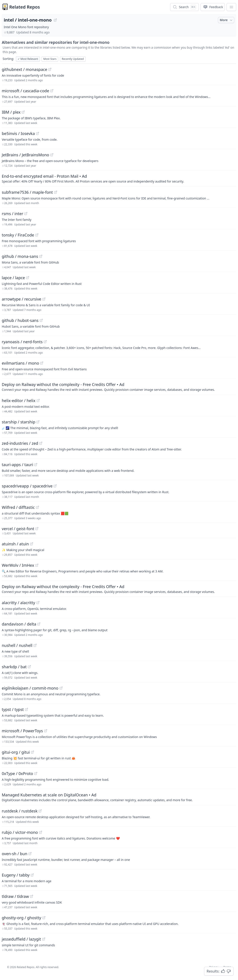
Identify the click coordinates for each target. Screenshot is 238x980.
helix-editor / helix (19, 400)
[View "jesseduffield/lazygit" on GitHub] (44, 939)
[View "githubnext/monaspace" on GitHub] (50, 69)
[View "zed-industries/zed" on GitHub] (41, 443)
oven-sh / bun (15, 854)
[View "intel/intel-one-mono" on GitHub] (55, 20)
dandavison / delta (19, 624)
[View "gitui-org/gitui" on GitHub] (32, 752)
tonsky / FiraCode (18, 235)
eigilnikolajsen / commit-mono (30, 688)
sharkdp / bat (14, 667)
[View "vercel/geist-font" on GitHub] (37, 529)
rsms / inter (12, 214)
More (227, 20)
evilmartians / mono (20, 363)
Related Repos (25, 7)
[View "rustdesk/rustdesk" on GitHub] (40, 811)
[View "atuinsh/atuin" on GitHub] (32, 544)
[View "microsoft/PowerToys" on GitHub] (46, 731)
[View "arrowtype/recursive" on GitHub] (44, 299)
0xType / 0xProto (17, 773)
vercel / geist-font (18, 529)
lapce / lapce (13, 278)
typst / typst (13, 709)
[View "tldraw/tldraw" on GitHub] (32, 896)
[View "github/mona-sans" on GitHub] (41, 256)
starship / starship (19, 422)
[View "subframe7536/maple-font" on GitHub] (56, 192)
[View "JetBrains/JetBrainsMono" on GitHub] (52, 155)
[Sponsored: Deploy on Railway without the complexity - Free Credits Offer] (119, 387)
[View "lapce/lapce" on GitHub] (28, 278)
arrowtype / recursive (21, 299)
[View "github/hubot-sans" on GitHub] (41, 320)
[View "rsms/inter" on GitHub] (26, 214)
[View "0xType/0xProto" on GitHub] (36, 773)
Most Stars (50, 59)
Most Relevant (28, 59)
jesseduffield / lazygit (21, 939)
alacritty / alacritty (19, 603)
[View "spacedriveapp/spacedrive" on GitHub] (55, 486)
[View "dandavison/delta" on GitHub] (39, 624)
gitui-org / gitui (16, 752)
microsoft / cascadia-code (25, 91)
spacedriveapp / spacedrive (27, 486)
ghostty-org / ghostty (21, 918)
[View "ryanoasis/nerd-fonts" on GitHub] (45, 342)
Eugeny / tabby (16, 875)
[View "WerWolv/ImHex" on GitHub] (37, 565)
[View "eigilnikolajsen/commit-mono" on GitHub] (61, 688)
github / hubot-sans (20, 320)
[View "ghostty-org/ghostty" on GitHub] (44, 918)
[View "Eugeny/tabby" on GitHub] (32, 875)
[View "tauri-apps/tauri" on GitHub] (36, 465)
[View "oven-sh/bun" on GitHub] (30, 854)
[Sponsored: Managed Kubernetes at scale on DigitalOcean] (119, 797)
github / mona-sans (20, 256)
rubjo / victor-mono (20, 832)
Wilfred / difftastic (18, 507)
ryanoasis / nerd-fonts (22, 342)
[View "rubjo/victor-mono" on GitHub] (41, 832)
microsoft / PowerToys (22, 731)
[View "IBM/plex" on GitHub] (23, 112)
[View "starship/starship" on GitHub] (38, 422)
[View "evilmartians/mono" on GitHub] (42, 363)
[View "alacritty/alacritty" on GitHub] (38, 603)
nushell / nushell (17, 645)
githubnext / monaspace (24, 69)
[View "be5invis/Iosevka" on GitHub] (37, 133)
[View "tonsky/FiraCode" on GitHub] (37, 235)
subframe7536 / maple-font (27, 192)
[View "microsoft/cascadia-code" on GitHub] (52, 91)
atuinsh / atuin (15, 544)
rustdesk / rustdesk (20, 811)
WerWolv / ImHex (18, 565)
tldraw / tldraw (15, 896)
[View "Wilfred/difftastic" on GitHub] (37, 507)
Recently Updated (73, 59)
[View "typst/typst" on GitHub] (26, 709)
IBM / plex (11, 112)
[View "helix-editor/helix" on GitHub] (38, 400)
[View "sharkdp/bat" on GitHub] (29, 667)
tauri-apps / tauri (17, 465)
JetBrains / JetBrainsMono (25, 155)
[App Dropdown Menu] (231, 7)
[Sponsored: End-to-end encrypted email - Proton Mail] (119, 178)
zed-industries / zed (20, 443)
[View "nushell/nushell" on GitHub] (35, 645)
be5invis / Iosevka (18, 133)
